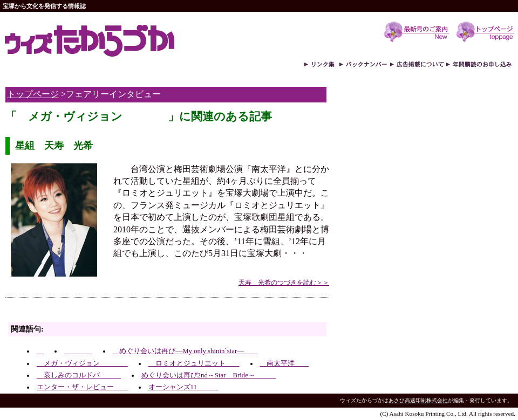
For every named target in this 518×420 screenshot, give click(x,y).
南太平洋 (284, 363)
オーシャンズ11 (183, 387)
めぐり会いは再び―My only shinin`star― (185, 351)
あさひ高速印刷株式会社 (418, 400)
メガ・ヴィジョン (82, 363)
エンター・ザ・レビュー (82, 387)
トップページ (33, 94)
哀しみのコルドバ (79, 375)
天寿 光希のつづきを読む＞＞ (284, 283)
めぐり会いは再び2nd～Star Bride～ (209, 375)
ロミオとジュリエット (194, 363)
